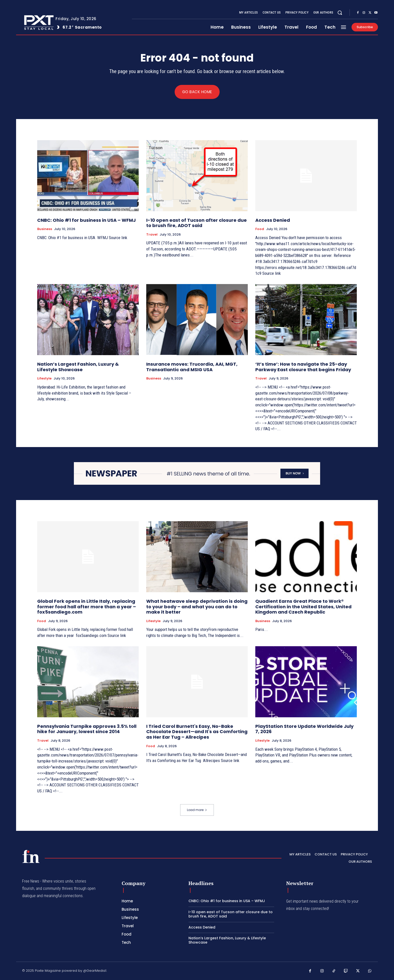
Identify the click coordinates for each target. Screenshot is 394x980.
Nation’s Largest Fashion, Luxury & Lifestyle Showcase (78, 367)
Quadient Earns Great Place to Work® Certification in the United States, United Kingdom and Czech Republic (303, 607)
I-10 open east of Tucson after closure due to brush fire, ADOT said (196, 223)
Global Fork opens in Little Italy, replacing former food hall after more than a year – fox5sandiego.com (87, 607)
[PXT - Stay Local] (31, 857)
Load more (197, 810)
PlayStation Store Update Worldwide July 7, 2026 (304, 729)
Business (45, 229)
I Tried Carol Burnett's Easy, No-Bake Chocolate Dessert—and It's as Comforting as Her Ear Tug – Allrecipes (197, 732)
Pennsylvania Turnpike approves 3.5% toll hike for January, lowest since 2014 (87, 729)
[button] (340, 13)
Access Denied (273, 220)
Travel (152, 235)
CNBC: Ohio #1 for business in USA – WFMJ (86, 220)
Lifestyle (44, 379)
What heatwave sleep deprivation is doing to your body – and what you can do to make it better (197, 607)
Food (260, 229)
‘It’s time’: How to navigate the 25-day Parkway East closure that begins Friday (303, 367)
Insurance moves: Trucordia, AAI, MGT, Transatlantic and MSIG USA (192, 367)
